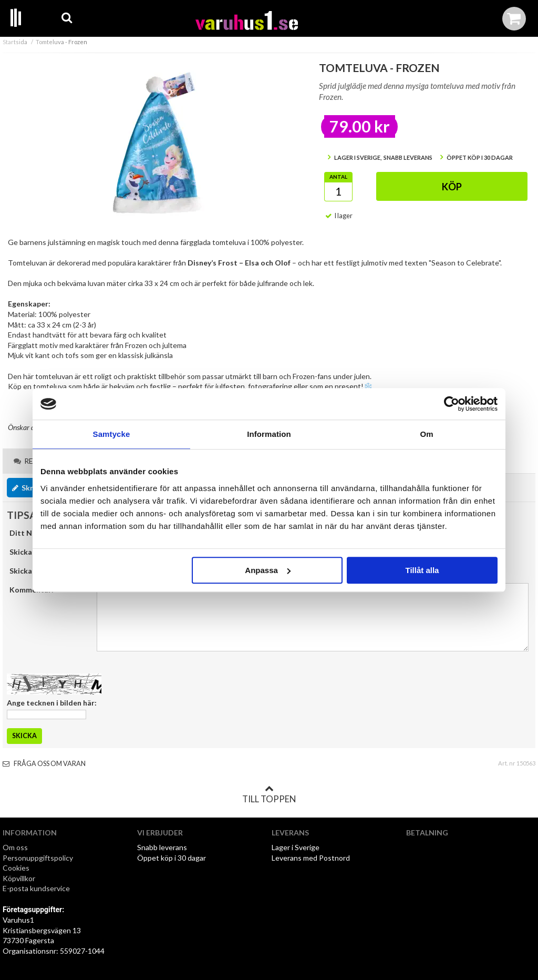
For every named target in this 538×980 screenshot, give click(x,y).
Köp (452, 187)
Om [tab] (426, 434)
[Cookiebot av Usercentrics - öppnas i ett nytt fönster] (452, 404)
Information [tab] (269, 434)
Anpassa (268, 570)
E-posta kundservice (37, 888)
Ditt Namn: (29, 533)
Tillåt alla (422, 570)
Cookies (16, 868)
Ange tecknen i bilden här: (52, 703)
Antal (338, 177)
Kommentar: (32, 590)
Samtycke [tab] (112, 434)
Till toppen (269, 794)
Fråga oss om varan (44, 764)
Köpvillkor (19, 878)
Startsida (15, 42)
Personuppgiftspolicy (38, 858)
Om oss (15, 847)
